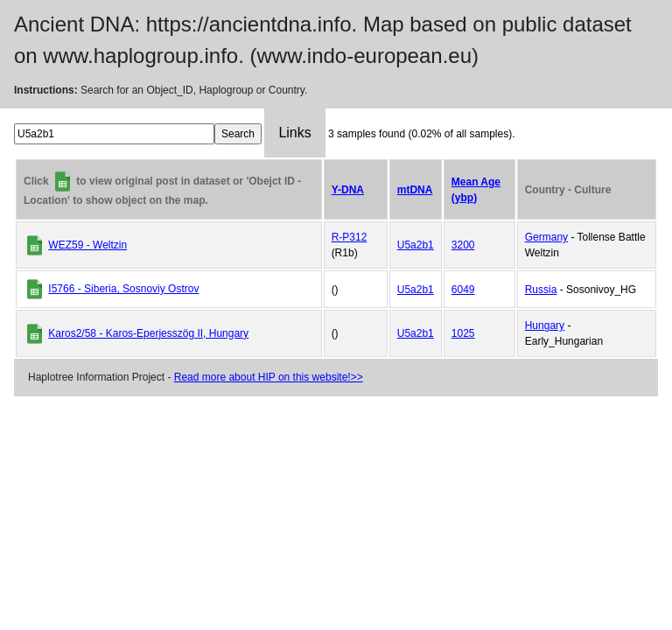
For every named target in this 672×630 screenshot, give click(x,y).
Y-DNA (348, 190)
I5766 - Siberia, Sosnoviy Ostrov (123, 289)
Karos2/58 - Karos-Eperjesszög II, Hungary (148, 333)
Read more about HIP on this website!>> (269, 377)
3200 (463, 245)
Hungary (545, 325)
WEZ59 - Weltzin (87, 245)
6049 (463, 290)
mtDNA (415, 190)
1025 (463, 333)
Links (294, 133)
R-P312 (350, 237)
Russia (541, 290)
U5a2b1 (416, 245)
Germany (546, 237)
